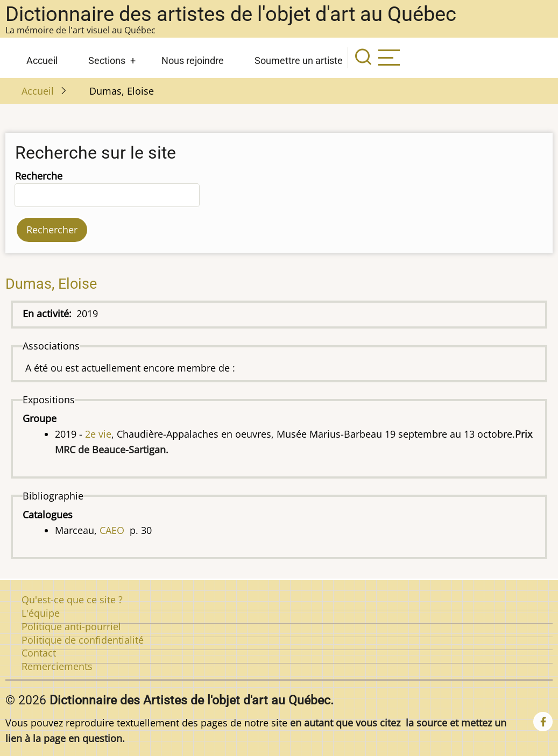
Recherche (39, 176)
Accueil (42, 60)
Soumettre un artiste (299, 60)
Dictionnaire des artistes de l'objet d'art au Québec (231, 14)
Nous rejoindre (193, 60)
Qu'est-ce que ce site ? (72, 600)
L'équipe (41, 613)
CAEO (112, 530)
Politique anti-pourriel (71, 626)
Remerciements (57, 666)
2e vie (98, 434)
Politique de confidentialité (83, 640)
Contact (39, 653)
